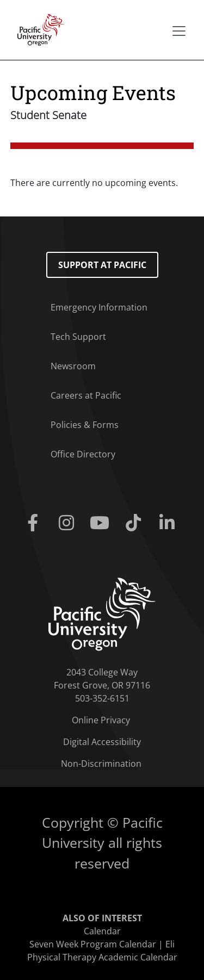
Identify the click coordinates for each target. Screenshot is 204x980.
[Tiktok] (135, 523)
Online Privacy (101, 720)
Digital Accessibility (102, 742)
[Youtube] (102, 523)
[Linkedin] (169, 523)
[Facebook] (35, 523)
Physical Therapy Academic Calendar (102, 957)
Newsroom (73, 366)
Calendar (102, 931)
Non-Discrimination (101, 764)
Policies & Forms (85, 425)
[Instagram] (69, 523)
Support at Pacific (102, 265)
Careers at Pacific (86, 395)
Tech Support (78, 337)
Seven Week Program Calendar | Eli (102, 944)
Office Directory (83, 454)
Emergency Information (99, 307)
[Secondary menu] (179, 31)
